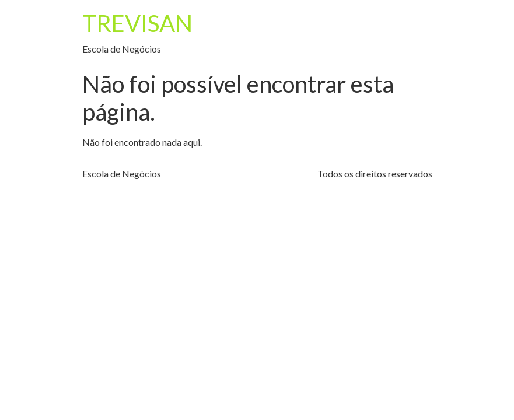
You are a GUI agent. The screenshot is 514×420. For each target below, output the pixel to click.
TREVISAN (137, 23)
